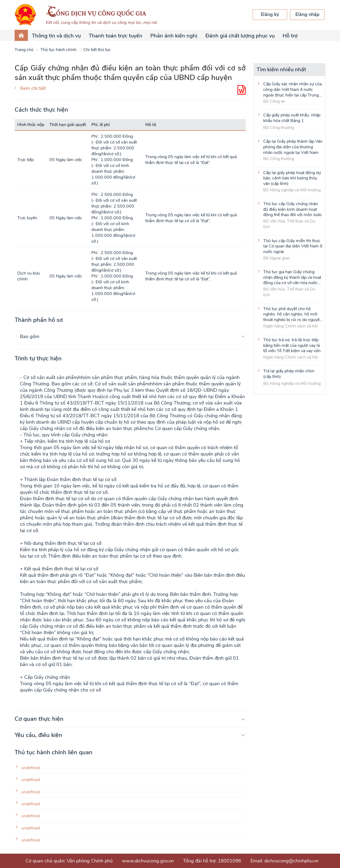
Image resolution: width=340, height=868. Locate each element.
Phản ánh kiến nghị (174, 36)
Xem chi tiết (33, 88)
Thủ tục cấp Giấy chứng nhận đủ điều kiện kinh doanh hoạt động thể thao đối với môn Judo (292, 209)
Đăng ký (270, 14)
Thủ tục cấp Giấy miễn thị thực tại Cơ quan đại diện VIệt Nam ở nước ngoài (293, 246)
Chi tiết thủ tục (97, 50)
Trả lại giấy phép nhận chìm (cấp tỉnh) (289, 374)
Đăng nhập (307, 14)
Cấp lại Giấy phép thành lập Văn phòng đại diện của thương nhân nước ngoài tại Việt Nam (293, 147)
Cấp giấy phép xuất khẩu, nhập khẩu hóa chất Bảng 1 (292, 118)
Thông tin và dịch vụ (56, 36)
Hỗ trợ (290, 36)
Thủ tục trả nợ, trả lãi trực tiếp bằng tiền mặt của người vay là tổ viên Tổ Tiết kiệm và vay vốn (292, 345)
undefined (31, 768)
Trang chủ (24, 50)
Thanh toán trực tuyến (116, 36)
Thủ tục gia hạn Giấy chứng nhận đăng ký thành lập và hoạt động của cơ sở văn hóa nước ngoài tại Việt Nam (292, 277)
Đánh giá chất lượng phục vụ (240, 36)
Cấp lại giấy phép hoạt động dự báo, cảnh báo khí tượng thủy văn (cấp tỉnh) (292, 178)
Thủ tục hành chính (58, 50)
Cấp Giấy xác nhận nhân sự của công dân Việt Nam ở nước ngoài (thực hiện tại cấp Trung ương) (292, 89)
